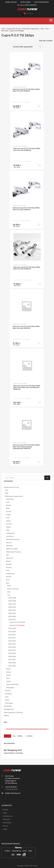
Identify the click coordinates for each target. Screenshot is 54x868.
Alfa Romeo (10, 499)
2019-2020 (12, 656)
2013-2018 (12, 628)
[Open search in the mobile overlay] (27, 478)
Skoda (8, 669)
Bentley (9, 505)
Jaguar (9, 527)
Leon (47, 29)
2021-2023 (12, 666)
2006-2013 (12, 613)
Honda (8, 521)
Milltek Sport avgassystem (31, 29)
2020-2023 (12, 663)
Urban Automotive (12, 684)
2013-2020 (12, 632)
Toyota (8, 681)
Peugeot (9, 564)
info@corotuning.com (13, 793)
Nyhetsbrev (7, 823)
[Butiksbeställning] (27, 47)
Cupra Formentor (13, 589)
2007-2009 (12, 616)
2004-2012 (12, 604)
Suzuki (8, 675)
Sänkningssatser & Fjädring (13, 712)
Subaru (9, 672)
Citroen (9, 511)
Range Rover (10, 574)
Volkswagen (10, 688)
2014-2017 (12, 638)
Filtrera (7, 736)
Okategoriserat (9, 709)
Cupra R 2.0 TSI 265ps (19, 87)
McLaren (9, 543)
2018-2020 (12, 653)
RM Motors (9, 694)
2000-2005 (12, 598)
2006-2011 (12, 610)
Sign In (27, 5)
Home (3, 29)
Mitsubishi (10, 558)
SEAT (7, 697)
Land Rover (10, 536)
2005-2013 (12, 607)
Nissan (8, 561)
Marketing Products (13, 539)
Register (33, 5)
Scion (8, 580)
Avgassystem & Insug (14, 29)
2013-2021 (12, 635)
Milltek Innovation (12, 549)
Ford (8, 518)
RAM (8, 570)
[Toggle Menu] (51, 21)
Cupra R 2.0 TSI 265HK (17, 622)
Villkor (5, 829)
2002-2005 (12, 601)
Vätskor (6, 715)
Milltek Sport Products (14, 552)
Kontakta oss (8, 816)
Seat (42, 29)
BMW (7, 493)
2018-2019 (12, 650)
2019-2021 (12, 660)
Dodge (8, 515)
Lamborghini (10, 533)
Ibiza (9, 592)
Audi (7, 490)
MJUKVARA (8, 706)
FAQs (5, 813)
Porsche (9, 567)
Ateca (9, 586)
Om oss (6, 826)
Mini (7, 555)
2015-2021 (12, 644)
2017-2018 (12, 647)
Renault (9, 577)
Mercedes (9, 546)
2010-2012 (5, 31)
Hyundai (9, 524)
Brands (6, 810)
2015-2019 (12, 641)
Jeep (8, 530)
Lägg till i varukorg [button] (39, 106)
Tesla (8, 678)
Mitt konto (7, 819)
